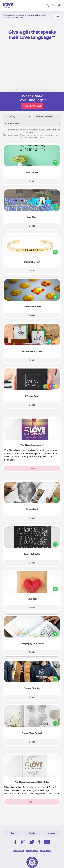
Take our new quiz (32, 106)
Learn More (18, 18)
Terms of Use (19, 851)
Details (32, 181)
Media (32, 833)
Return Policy (45, 851)
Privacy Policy (32, 851)
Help (12, 833)
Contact (52, 833)
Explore (32, 468)
